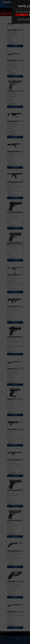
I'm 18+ (22, 15)
